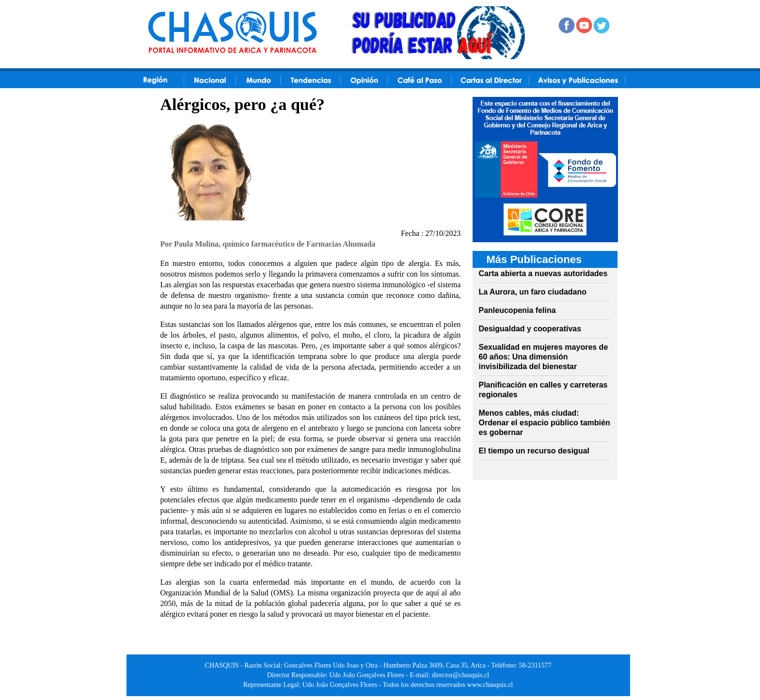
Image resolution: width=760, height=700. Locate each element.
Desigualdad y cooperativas (530, 329)
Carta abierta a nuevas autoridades (543, 273)
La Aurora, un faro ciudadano (533, 292)
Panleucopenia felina (517, 310)
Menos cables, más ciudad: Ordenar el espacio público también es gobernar (545, 423)
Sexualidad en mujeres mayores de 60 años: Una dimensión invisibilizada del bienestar (544, 357)
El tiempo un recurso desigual (534, 451)
